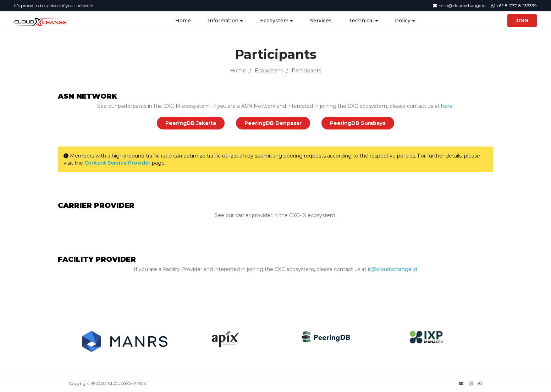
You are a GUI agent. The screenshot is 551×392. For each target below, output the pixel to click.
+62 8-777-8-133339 (514, 5)
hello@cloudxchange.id (459, 5)
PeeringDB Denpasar (273, 123)
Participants (306, 71)
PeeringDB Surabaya (358, 123)
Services (321, 21)
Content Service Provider (117, 163)
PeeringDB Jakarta (191, 123)
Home (183, 21)
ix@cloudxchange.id (392, 269)
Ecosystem (269, 71)
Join (522, 21)
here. (447, 106)
